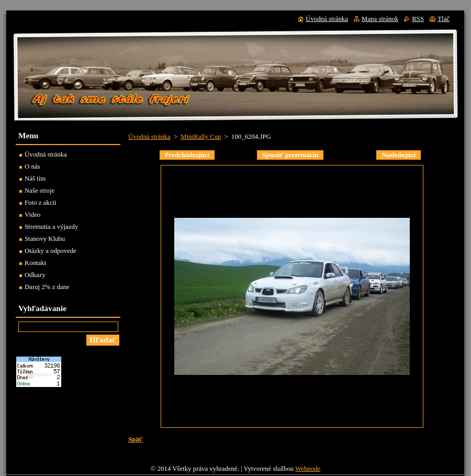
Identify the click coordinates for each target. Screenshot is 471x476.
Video (33, 215)
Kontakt (35, 263)
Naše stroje (40, 191)
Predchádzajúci (187, 155)
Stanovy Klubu (45, 239)
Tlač (444, 19)
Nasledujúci (399, 155)
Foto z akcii (40, 203)
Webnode (308, 469)
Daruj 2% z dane (47, 287)
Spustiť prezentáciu (290, 155)
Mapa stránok (380, 19)
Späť (135, 439)
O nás (32, 167)
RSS (418, 19)
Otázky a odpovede (51, 251)
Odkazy (35, 275)
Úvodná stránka (149, 137)
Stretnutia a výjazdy (51, 227)
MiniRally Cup (201, 137)
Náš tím (35, 179)
